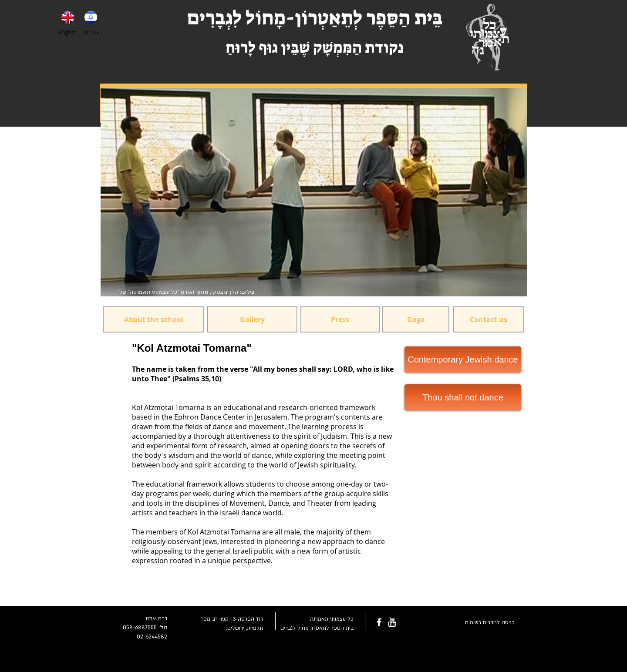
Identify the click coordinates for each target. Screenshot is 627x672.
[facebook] (379, 622)
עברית (92, 32)
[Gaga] (416, 319)
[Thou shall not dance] (463, 397)
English (67, 32)
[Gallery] (252, 319)
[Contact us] (489, 319)
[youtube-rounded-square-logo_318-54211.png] (392, 622)
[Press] (340, 319)
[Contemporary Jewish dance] (463, 360)
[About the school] (153, 319)
